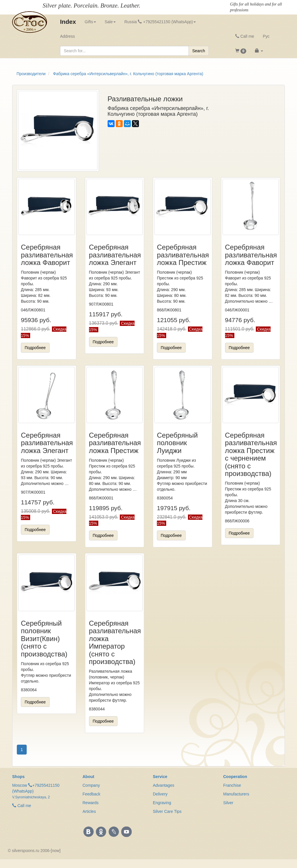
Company (91, 785)
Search (199, 51)
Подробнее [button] (35, 348)
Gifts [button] (90, 22)
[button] (241, 51)
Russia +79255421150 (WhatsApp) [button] (160, 22)
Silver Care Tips (167, 811)
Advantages (164, 785)
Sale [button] (110, 22)
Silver (228, 803)
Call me (245, 36)
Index (68, 22)
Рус (266, 36)
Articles (89, 811)
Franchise (232, 785)
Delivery (160, 794)
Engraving (162, 803)
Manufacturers (236, 794)
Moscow (20, 785)
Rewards (91, 803)
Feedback (92, 794)
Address (67, 36)
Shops (18, 777)
